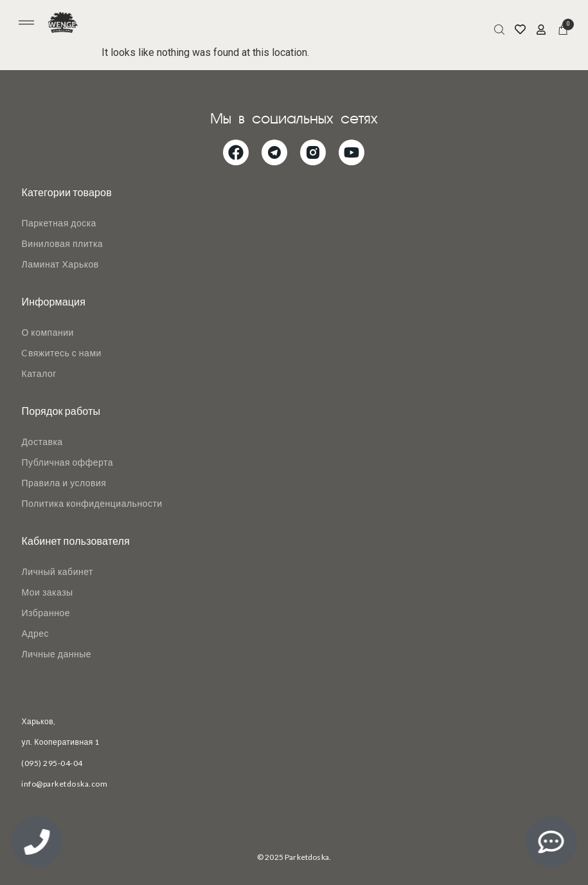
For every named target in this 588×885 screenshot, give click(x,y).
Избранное (45, 613)
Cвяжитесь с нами (61, 353)
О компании (47, 332)
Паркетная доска (58, 223)
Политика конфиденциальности (92, 503)
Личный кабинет (57, 571)
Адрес (35, 633)
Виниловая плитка (62, 243)
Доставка (42, 442)
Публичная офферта (67, 462)
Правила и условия (64, 483)
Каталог (39, 373)
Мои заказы (47, 592)
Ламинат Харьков (60, 264)
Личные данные (56, 654)
